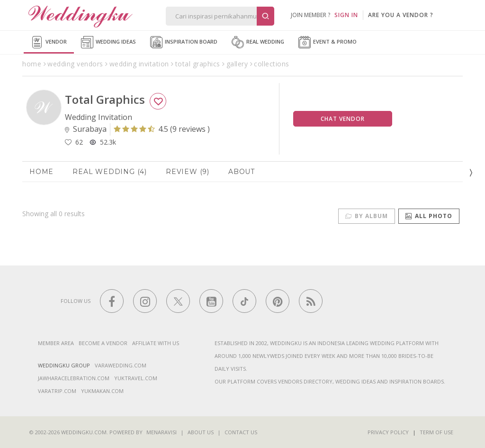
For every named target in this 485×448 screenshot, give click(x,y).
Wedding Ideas (108, 42)
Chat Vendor (343, 119)
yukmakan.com (102, 391)
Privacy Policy (388, 432)
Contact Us (241, 432)
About (242, 172)
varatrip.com (57, 391)
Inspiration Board (184, 42)
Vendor (49, 42)
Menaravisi (162, 432)
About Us (201, 432)
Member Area (56, 343)
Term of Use (436, 432)
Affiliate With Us (156, 343)
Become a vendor (103, 343)
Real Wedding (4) (110, 172)
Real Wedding (258, 42)
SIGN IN (346, 15)
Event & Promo (328, 42)
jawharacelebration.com (74, 378)
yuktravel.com (136, 378)
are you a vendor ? (401, 15)
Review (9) (188, 172)
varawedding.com (121, 365)
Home (41, 172)
